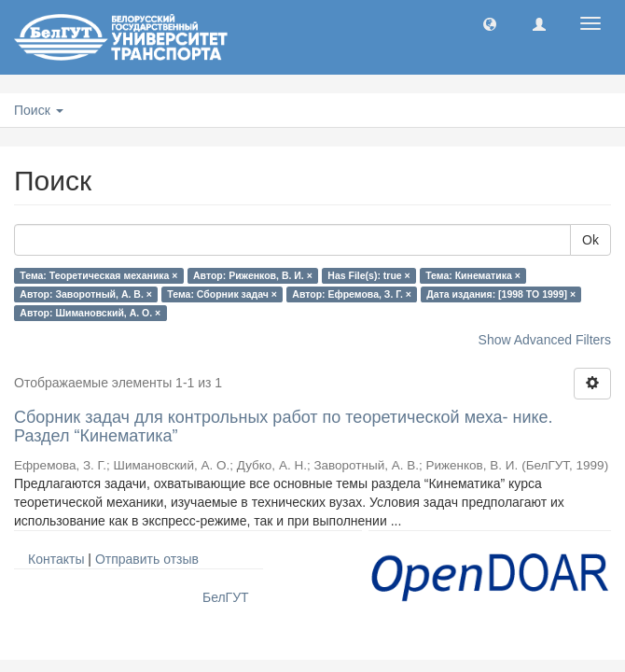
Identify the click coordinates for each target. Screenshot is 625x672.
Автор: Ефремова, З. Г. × (352, 294)
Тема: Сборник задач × (222, 294)
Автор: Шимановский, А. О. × (90, 313)
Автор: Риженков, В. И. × (253, 275)
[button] (490, 23)
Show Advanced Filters (545, 340)
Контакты (56, 559)
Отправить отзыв (147, 559)
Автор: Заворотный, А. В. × (86, 294)
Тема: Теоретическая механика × (98, 275)
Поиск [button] (39, 110)
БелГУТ (226, 597)
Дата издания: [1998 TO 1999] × (501, 294)
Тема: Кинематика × (473, 275)
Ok (590, 240)
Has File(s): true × (368, 275)
